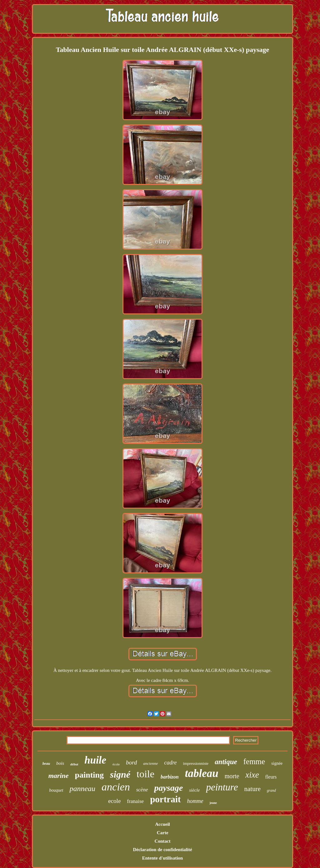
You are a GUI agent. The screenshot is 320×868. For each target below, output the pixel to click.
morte (232, 776)
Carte (163, 833)
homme (195, 801)
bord (131, 762)
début (74, 764)
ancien (116, 787)
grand (271, 790)
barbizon (170, 777)
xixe (252, 775)
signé (120, 774)
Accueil (162, 824)
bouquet (56, 790)
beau (46, 764)
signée (277, 763)
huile (95, 760)
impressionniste (196, 763)
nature (252, 789)
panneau (82, 789)
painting (90, 775)
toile (145, 774)
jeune (213, 803)
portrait (165, 799)
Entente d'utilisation (162, 858)
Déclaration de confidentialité (162, 850)
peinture (222, 787)
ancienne (150, 763)
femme (254, 761)
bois (60, 763)
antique (226, 762)
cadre (170, 763)
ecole (114, 801)
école (116, 764)
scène (142, 790)
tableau (202, 773)
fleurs (271, 777)
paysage (168, 788)
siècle (194, 790)
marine (59, 776)
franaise (135, 801)
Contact (163, 841)
